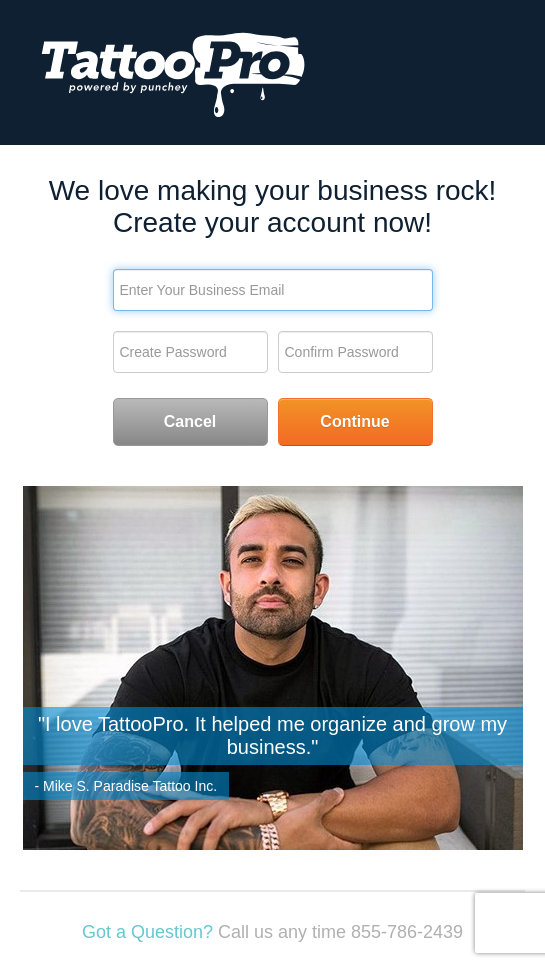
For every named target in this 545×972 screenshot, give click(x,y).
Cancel (190, 421)
